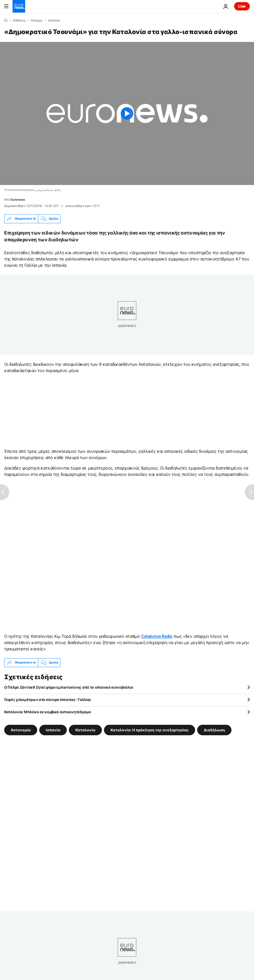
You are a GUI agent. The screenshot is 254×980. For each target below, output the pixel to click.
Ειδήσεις (19, 20)
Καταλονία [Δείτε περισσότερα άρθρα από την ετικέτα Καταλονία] (85, 730)
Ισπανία (54, 20)
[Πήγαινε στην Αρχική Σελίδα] (19, 6)
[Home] (6, 20)
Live (242, 6)
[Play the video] (127, 113)
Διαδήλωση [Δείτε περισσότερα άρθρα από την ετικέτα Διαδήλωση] (214, 730)
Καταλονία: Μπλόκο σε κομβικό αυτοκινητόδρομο (48, 712)
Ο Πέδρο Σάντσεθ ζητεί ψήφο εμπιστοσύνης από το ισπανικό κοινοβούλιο (69, 687)
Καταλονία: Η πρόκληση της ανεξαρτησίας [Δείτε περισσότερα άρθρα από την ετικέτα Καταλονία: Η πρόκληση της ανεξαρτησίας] (150, 730)
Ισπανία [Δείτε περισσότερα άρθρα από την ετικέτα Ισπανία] (53, 730)
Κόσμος (37, 20)
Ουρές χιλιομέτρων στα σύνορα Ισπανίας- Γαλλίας (48, 699)
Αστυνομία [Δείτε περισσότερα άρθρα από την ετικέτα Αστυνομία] (21, 730)
